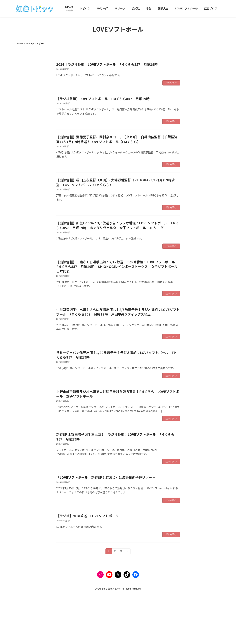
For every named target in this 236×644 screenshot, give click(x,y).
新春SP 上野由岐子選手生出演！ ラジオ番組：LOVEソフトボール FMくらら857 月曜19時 (115, 437)
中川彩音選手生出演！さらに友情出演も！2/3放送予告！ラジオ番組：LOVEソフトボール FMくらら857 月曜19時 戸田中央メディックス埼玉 (118, 312)
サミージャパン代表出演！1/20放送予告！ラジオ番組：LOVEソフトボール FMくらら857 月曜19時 (116, 355)
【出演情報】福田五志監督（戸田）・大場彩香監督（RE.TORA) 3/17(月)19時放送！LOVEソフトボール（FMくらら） (115, 182)
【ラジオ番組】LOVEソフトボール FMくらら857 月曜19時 (103, 99)
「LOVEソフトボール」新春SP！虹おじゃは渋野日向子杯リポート (106, 477)
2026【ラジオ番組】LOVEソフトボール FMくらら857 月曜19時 (107, 64)
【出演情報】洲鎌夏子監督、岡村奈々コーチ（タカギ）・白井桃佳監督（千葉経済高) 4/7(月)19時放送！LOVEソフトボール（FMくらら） (117, 139)
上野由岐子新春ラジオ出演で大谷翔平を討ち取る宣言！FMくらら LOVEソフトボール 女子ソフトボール (118, 394)
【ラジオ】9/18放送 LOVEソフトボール (87, 516)
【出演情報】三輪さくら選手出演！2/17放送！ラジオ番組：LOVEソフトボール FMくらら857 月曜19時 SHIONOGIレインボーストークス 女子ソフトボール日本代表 (117, 266)
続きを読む (171, 83)
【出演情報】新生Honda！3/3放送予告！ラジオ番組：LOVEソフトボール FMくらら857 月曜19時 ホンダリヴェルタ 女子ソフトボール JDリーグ (118, 225)
